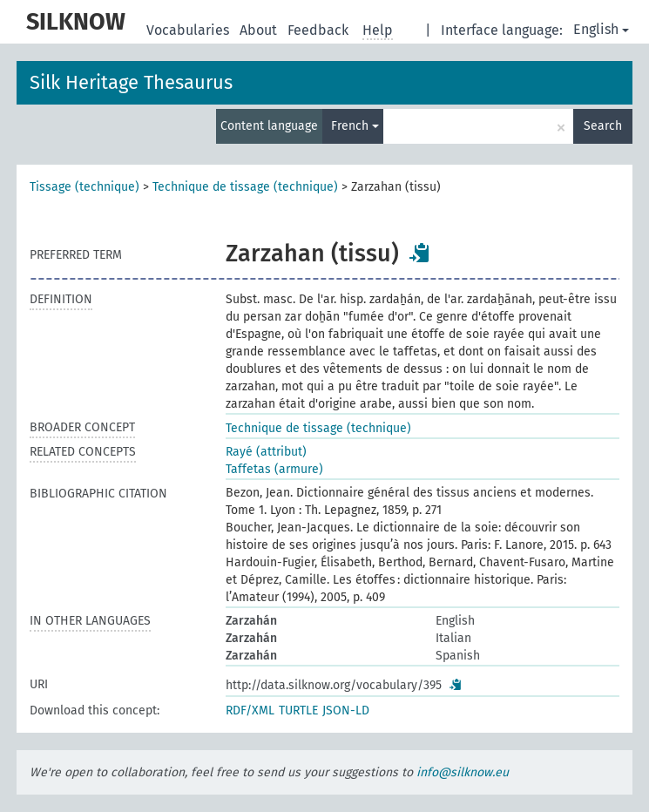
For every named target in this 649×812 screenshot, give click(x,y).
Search (603, 126)
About (260, 30)
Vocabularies (189, 30)
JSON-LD (346, 710)
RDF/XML (250, 710)
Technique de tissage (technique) (245, 187)
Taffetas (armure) (274, 469)
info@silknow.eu (463, 772)
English (601, 29)
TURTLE (298, 710)
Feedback (320, 30)
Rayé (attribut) (266, 452)
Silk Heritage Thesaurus (131, 82)
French (355, 126)
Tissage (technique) (85, 187)
